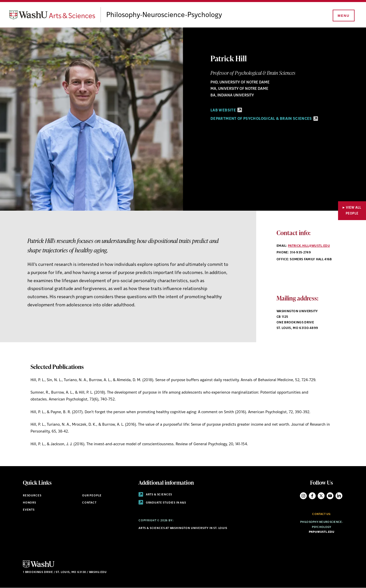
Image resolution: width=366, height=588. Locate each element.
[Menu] (343, 16)
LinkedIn (339, 496)
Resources (32, 496)
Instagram (303, 496)
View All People (354, 211)
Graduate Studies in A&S (162, 503)
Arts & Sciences (155, 495)
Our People (92, 496)
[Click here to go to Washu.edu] (39, 567)
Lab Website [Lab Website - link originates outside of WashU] (226, 111)
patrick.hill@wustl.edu (309, 246)
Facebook (312, 496)
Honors (29, 503)
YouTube (330, 496)
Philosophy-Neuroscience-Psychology (168, 15)
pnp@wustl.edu (322, 532)
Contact (89, 503)
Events (29, 510)
